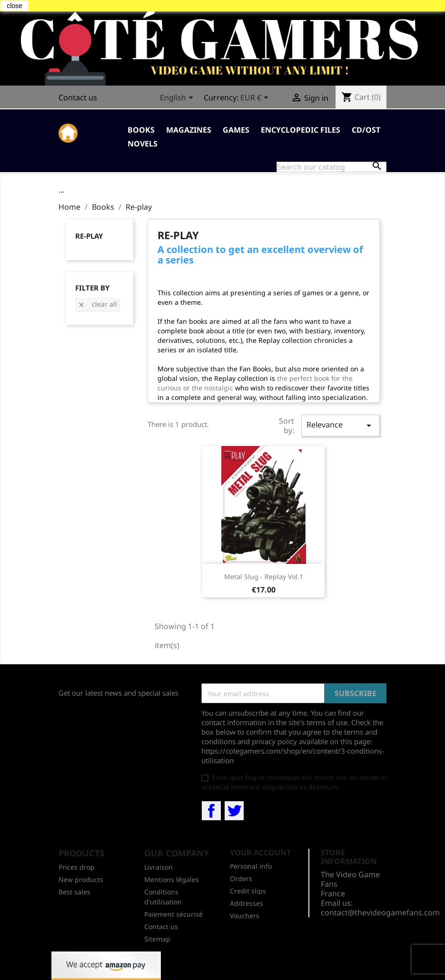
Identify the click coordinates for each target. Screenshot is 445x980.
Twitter (234, 811)
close (15, 6)
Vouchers (245, 916)
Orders (241, 878)
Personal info (251, 866)
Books (141, 130)
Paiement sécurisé (173, 914)
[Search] (331, 167)
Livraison (158, 867)
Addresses (247, 903)
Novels (143, 144)
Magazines (189, 130)
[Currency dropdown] (256, 98)
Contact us (78, 97)
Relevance (340, 425)
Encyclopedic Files (301, 130)
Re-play (89, 236)
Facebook (211, 811)
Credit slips (248, 891)
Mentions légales (172, 879)
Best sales (74, 892)
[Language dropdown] (178, 98)
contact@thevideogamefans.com (380, 912)
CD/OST (366, 130)
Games (236, 130)
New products (81, 879)
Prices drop (77, 867)
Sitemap (157, 939)
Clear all (97, 304)
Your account (260, 853)
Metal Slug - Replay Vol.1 (264, 577)
